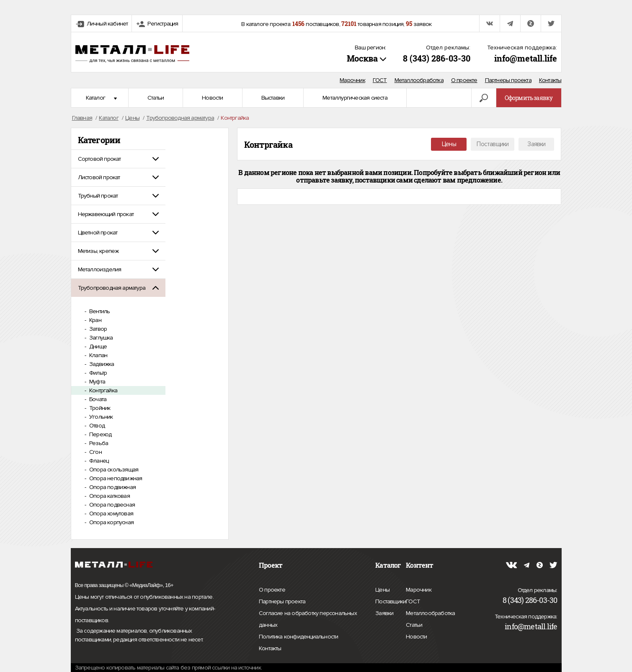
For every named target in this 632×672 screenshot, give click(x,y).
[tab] (118, 159)
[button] (118, 159)
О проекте (464, 80)
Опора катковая (109, 496)
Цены (449, 144)
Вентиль (99, 311)
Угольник (101, 417)
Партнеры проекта (508, 80)
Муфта (97, 382)
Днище (97, 346)
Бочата (97, 399)
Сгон (95, 452)
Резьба (98, 443)
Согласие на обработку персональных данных (308, 620)
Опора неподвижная (115, 478)
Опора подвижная (112, 487)
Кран (95, 320)
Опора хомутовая (111, 514)
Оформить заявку (529, 98)
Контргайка (103, 390)
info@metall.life (526, 58)
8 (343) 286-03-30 (437, 58)
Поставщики (493, 144)
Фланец (98, 461)
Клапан (98, 355)
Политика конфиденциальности (298, 637)
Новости (212, 98)
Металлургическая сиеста (355, 98)
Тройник (99, 408)
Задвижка (101, 364)
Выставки (273, 98)
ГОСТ (380, 80)
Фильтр (97, 373)
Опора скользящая (113, 470)
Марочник (352, 80)
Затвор (97, 329)
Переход (100, 434)
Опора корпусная (111, 522)
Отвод (96, 426)
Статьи (156, 98)
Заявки (536, 144)
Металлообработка (419, 80)
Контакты (550, 80)
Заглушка (101, 338)
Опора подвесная (111, 505)
